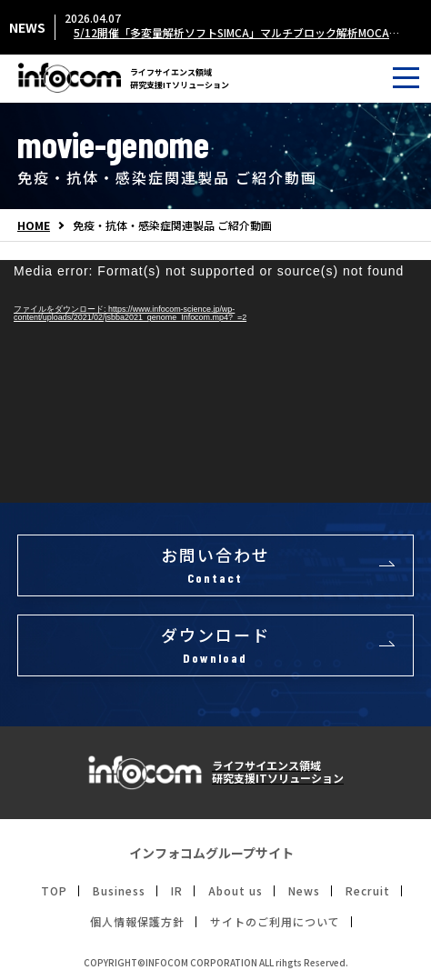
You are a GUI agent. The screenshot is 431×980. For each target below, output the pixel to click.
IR (177, 891)
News (304, 891)
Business (119, 891)
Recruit (368, 891)
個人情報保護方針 (137, 922)
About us (236, 891)
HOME (34, 225)
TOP (54, 891)
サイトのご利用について (275, 922)
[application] (215, 381)
